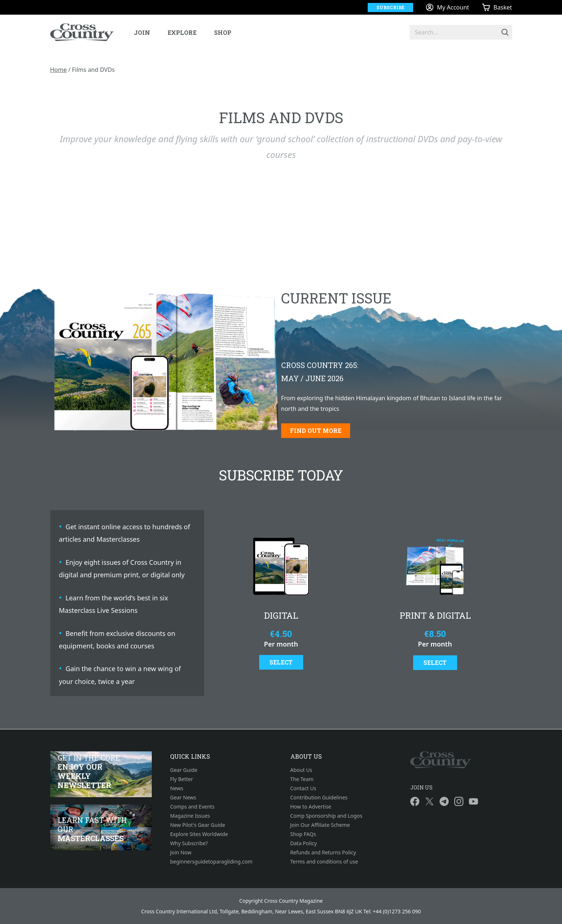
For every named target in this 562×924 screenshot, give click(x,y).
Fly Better (181, 779)
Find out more (316, 430)
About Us (301, 770)
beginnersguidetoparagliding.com (211, 862)
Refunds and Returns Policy (323, 852)
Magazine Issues (190, 816)
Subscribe (390, 7)
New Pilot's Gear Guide (198, 825)
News (177, 788)
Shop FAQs (303, 834)
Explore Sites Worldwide (199, 834)
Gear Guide (184, 770)
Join (142, 32)
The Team (302, 779)
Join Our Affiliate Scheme (320, 825)
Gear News (183, 797)
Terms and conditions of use (324, 862)
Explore (182, 32)
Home (59, 70)
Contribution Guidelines (319, 797)
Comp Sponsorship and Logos (326, 816)
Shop (223, 32)
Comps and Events (192, 807)
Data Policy (304, 843)
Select (281, 662)
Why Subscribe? (189, 843)
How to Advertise (311, 807)
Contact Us (303, 788)
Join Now (181, 852)
